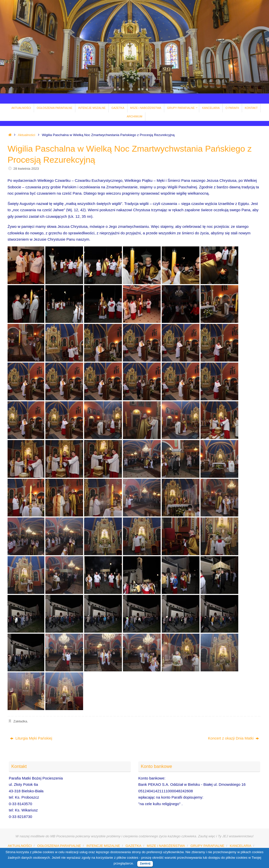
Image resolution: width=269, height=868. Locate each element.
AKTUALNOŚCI (20, 846)
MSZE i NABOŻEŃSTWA (166, 846)
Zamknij (145, 863)
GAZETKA (133, 846)
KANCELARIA (241, 846)
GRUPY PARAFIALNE (207, 846)
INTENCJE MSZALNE (103, 846)
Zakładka (20, 721)
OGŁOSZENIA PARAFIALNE (59, 846)
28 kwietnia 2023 (26, 169)
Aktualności (27, 135)
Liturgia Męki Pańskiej (31, 738)
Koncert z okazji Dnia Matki (233, 738)
